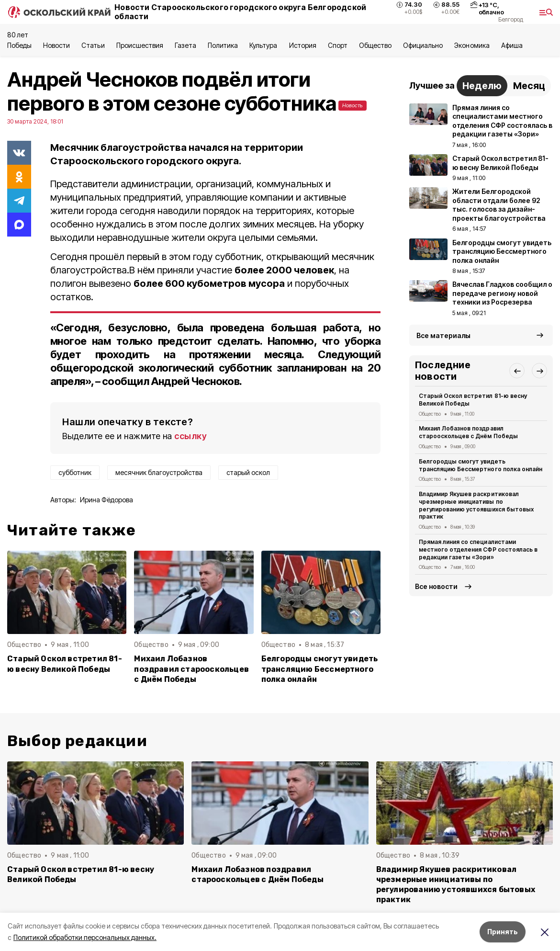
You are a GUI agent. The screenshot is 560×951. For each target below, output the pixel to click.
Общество (375, 45)
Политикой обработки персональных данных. (85, 937)
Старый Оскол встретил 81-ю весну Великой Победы (65, 664)
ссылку (190, 436)
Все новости (436, 586)
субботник (75, 472)
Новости (56, 45)
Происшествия (140, 45)
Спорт (338, 45)
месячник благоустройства (159, 472)
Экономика (472, 45)
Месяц (529, 86)
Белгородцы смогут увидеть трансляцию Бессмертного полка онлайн (320, 669)
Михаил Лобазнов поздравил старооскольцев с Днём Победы (191, 669)
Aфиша (512, 45)
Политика (223, 45)
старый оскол (248, 472)
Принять (503, 932)
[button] (517, 371)
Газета (185, 45)
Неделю (482, 86)
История (303, 45)
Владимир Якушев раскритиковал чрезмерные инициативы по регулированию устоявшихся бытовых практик (476, 505)
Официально (423, 45)
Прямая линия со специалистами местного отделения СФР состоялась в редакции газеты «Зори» (478, 549)
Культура (263, 45)
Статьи (93, 45)
